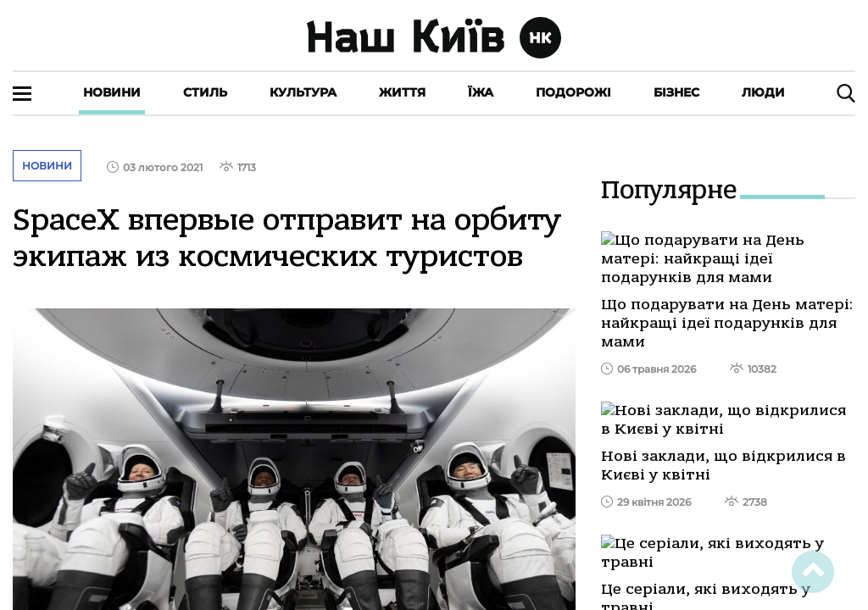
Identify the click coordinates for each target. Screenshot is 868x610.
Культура (303, 92)
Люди (763, 92)
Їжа (481, 92)
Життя (402, 92)
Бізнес (676, 92)
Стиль (205, 92)
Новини (112, 92)
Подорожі (573, 92)
